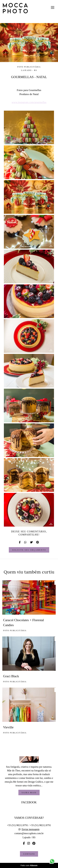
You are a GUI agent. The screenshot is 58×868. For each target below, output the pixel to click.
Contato (29, 854)
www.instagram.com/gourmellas (29, 102)
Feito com (29, 865)
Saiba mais (29, 792)
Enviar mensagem (31, 829)
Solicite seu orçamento (29, 550)
